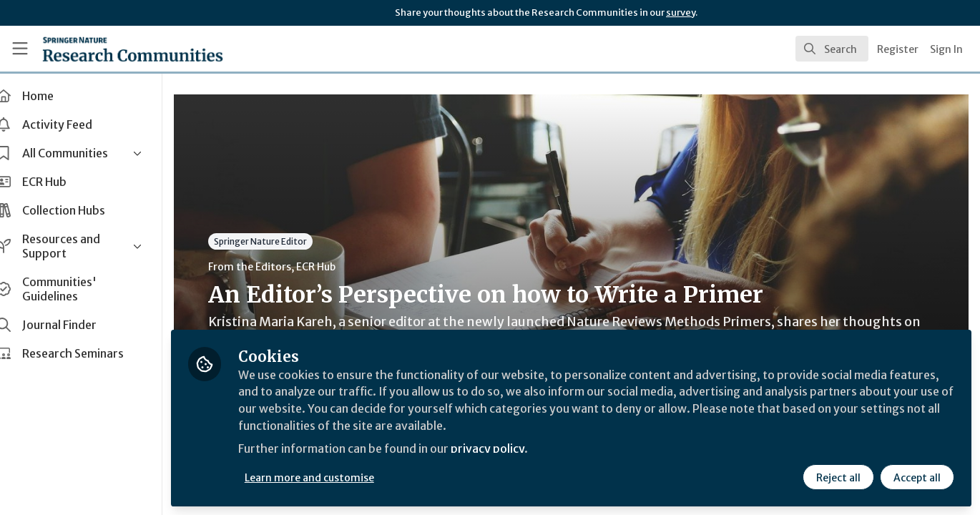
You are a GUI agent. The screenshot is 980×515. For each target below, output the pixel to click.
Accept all (917, 477)
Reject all (838, 477)
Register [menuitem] (898, 49)
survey (681, 13)
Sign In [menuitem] (946, 49)
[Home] (113, 49)
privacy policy (510, 449)
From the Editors (270, 267)
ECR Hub (337, 267)
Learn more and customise (330, 477)
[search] (832, 49)
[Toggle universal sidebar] (20, 49)
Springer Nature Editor (281, 241)
